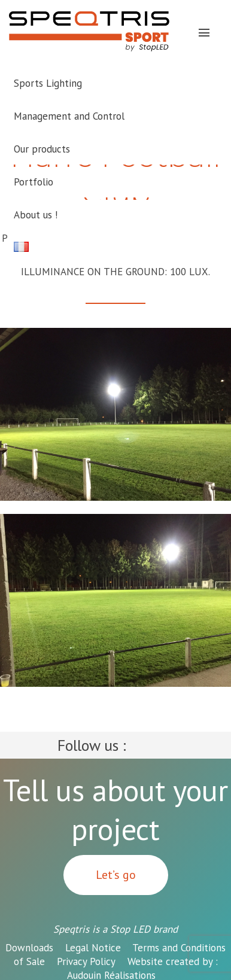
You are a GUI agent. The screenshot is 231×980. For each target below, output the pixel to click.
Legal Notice (93, 948)
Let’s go (116, 875)
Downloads (29, 948)
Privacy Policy (86, 961)
